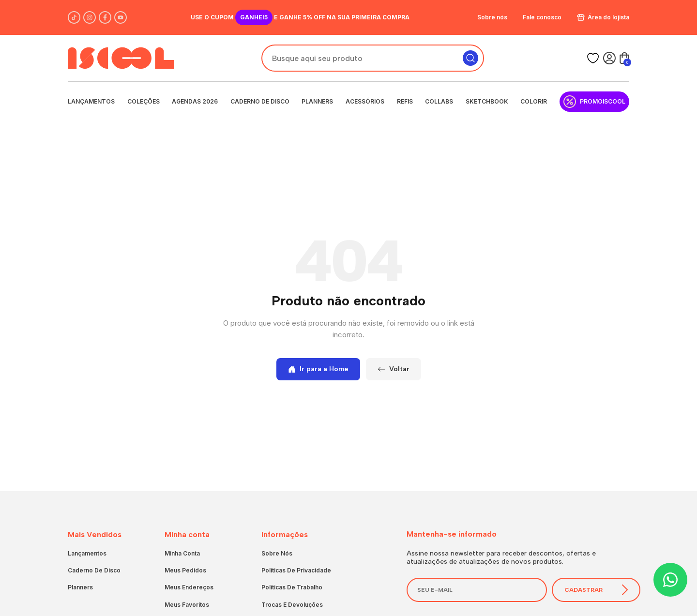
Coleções (144, 101)
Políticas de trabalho (292, 587)
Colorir (534, 101)
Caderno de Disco (260, 101)
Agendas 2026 (195, 101)
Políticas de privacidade (296, 570)
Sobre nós (492, 17)
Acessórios (365, 101)
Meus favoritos (187, 605)
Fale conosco (542, 17)
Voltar (394, 369)
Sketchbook (487, 101)
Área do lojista (603, 17)
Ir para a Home (318, 369)
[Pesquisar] (470, 58)
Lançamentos (91, 101)
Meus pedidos (185, 570)
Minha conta (182, 553)
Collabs (439, 101)
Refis (405, 101)
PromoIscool (594, 102)
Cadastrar (596, 590)
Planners (317, 101)
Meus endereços (189, 587)
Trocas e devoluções (292, 605)
